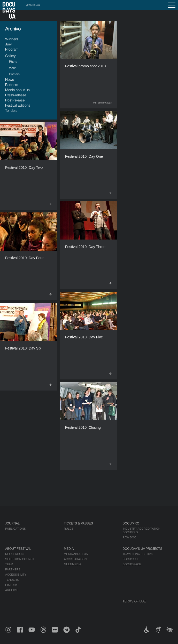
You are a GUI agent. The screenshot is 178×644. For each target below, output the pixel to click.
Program (12, 49)
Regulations (15, 554)
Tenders (11, 110)
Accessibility (16, 575)
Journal (12, 523)
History (11, 585)
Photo (13, 62)
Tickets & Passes (78, 523)
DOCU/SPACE (132, 564)
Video (13, 68)
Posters (14, 74)
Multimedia (72, 564)
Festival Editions (18, 105)
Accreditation (75, 559)
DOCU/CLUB (131, 559)
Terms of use (134, 601)
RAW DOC (129, 537)
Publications (16, 529)
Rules (69, 529)
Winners (12, 39)
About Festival (18, 549)
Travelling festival (138, 554)
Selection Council (20, 559)
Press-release (16, 95)
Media (69, 549)
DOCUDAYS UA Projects (142, 549)
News (10, 79)
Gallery (10, 56)
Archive (11, 590)
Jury (8, 44)
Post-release (15, 100)
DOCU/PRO (131, 523)
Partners (12, 85)
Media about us (17, 90)
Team (9, 564)
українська (33, 5)
